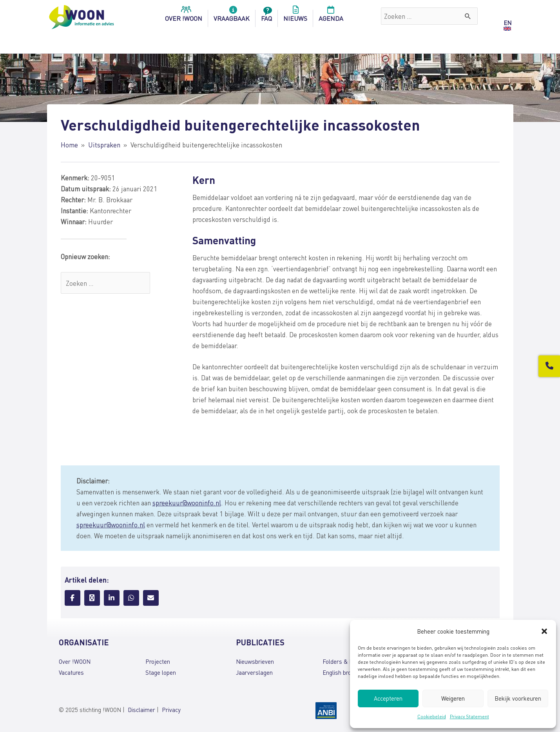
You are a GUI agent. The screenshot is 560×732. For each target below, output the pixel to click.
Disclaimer (141, 710)
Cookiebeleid (432, 717)
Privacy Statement (469, 717)
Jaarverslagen (254, 672)
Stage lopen (161, 672)
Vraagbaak (232, 16)
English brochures (345, 672)
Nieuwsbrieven (255, 661)
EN (507, 23)
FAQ (266, 16)
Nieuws (295, 16)
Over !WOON (75, 661)
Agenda (331, 16)
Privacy (171, 710)
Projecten (158, 661)
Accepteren (388, 698)
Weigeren (453, 698)
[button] (544, 631)
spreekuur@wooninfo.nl (187, 503)
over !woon (184, 16)
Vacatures (71, 672)
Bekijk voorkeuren (518, 698)
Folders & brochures (349, 661)
